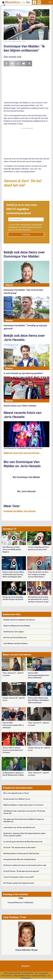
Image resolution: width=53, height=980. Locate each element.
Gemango (27, 978)
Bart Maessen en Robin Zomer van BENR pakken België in (12, 549)
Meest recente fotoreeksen (17, 655)
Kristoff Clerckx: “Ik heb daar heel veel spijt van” (21, 871)
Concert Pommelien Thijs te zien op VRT (19, 877)
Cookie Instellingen (39, 976)
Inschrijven (26, 234)
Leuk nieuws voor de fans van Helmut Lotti (19, 827)
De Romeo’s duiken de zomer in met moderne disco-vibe (25, 865)
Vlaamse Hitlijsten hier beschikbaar (17, 626)
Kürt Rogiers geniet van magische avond (19, 883)
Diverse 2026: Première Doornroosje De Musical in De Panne (13, 750)
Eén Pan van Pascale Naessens (15, 638)
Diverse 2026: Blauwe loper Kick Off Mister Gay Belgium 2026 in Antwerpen (38, 700)
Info (36, 973)
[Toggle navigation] (50, 2)
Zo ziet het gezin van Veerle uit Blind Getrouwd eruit (23, 842)
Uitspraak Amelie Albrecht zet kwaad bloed (20, 859)
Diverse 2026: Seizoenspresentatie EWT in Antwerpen (13, 725)
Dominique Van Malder (13, 511)
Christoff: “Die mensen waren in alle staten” (20, 847)
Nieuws (9, 285)
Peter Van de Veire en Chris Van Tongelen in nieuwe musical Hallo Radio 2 (38, 574)
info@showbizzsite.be (22, 976)
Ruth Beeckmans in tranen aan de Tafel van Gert (21, 853)
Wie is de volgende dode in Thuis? (16, 793)
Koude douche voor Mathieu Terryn (17, 799)
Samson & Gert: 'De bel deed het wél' (22, 183)
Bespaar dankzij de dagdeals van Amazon (19, 620)
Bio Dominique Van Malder (27, 477)
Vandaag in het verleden (15, 894)
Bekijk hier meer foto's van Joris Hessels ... (22, 453)
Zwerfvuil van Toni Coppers (14, 632)
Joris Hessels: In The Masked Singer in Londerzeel (23, 448)
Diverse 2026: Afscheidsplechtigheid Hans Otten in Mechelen (39, 675)
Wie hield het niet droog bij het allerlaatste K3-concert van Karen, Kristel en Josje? (38, 599)
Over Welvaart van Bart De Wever (16, 643)
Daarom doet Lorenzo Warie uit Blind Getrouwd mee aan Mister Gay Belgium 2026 (13, 574)
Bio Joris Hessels (26, 491)
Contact (26, 966)
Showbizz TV (10, 529)
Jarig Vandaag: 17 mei (14, 917)
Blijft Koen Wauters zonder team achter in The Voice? (23, 805)
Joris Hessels (30, 511)
